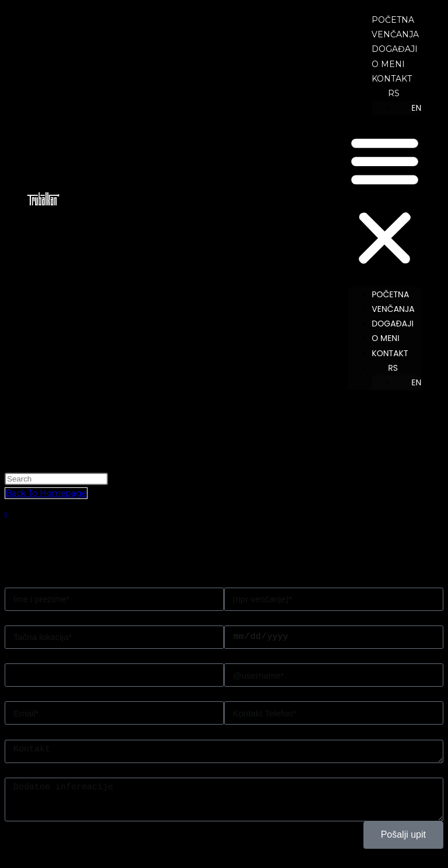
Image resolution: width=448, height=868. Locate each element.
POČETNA (393, 20)
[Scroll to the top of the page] (6, 515)
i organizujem (252, 580)
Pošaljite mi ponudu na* (53, 694)
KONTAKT (392, 79)
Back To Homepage (46, 493)
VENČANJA (395, 34)
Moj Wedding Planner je (54, 732)
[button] (385, 201)
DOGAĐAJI (395, 49)
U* (9, 618)
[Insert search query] (56, 479)
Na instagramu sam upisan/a (282, 656)
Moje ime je (29, 580)
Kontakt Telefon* (258, 694)
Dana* (236, 618)
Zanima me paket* (43, 656)
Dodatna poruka (38, 770)
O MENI (388, 64)
